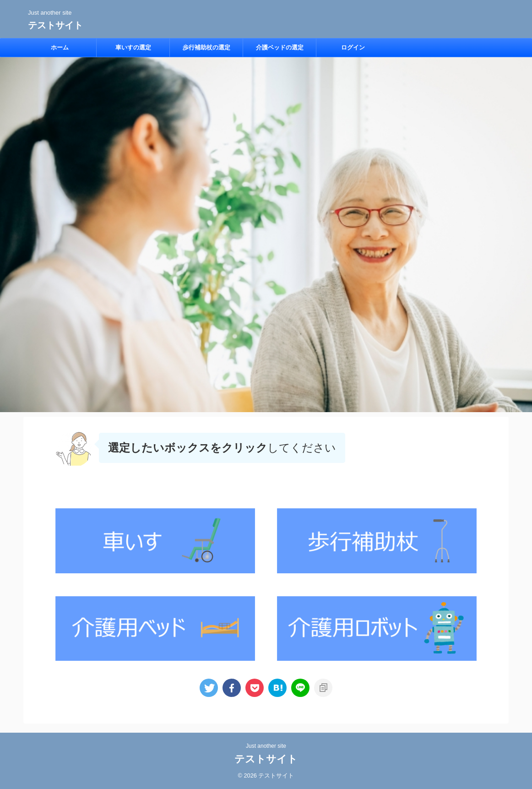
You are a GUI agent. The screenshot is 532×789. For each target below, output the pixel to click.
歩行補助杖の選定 (206, 47)
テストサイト (55, 25)
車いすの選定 (133, 47)
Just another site (266, 746)
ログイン (353, 47)
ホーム (60, 47)
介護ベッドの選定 (280, 47)
